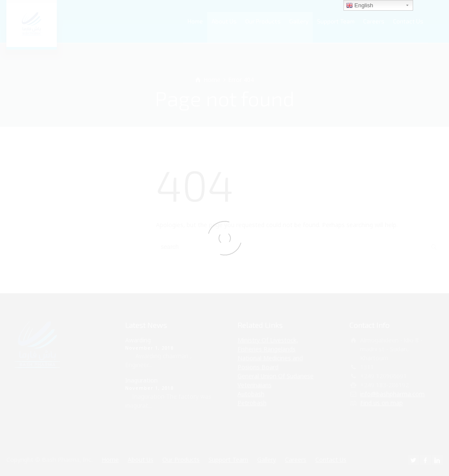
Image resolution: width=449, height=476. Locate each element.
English (359, 6)
